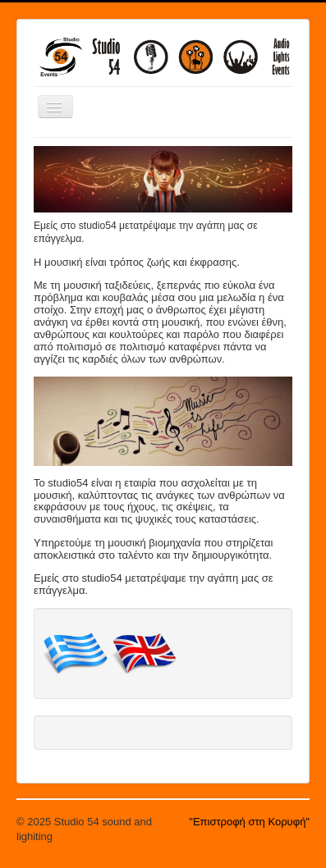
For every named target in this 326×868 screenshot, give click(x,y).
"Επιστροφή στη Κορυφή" (249, 822)
